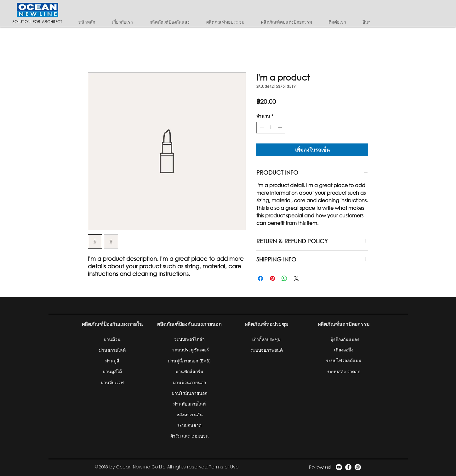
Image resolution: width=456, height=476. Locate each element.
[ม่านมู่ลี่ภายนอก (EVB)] (189, 361)
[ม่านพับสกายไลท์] (189, 404)
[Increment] (280, 128)
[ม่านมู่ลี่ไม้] (112, 371)
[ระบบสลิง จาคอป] (344, 371)
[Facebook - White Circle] (348, 467)
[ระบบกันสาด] (189, 425)
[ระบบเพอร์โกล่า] (189, 339)
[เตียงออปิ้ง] (344, 350)
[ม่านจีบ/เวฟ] (112, 382)
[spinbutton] (271, 128)
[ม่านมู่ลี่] (112, 361)
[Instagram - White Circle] (358, 467)
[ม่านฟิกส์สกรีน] (189, 371)
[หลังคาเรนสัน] (189, 414)
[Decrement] (261, 128)
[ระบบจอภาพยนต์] (266, 350)
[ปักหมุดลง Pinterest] (272, 278)
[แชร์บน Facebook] (260, 278)
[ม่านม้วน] (112, 339)
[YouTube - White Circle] (339, 467)
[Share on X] (296, 278)
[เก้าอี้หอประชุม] (266, 339)
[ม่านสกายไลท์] (112, 350)
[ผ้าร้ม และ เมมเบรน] (189, 436)
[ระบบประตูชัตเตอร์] (191, 350)
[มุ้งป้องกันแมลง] (345, 339)
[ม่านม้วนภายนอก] (189, 382)
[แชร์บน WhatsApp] (284, 278)
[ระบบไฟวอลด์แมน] (344, 360)
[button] (173, 22)
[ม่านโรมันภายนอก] (189, 393)
